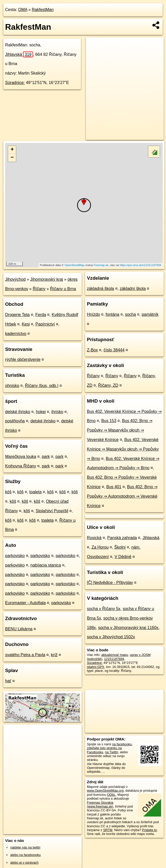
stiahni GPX (96, 667)
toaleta (35, 492)
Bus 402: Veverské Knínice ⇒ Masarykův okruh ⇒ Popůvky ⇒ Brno (123, 449)
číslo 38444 (114, 350)
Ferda (41, 315)
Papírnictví (45, 324)
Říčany (39, 289)
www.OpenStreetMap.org (105, 791)
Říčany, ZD (108, 385)
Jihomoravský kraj (47, 279)
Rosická (94, 538)
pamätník (150, 314)
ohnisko (12, 386)
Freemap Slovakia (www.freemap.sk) (100, 804)
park (46, 457)
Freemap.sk (101, 265)
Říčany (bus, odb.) (42, 386)
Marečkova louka (21, 457)
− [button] (12, 158)
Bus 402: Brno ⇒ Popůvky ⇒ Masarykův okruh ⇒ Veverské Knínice (120, 430)
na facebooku (122, 744)
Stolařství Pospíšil (52, 511)
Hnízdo (93, 314)
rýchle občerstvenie (23, 359)
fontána (112, 314)
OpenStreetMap (75, 265)
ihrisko (57, 412)
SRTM (108, 830)
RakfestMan (43, 10)
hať (8, 681)
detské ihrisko (18, 412)
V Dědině (123, 557)
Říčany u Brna (63, 289)
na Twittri (112, 752)
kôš (8, 492)
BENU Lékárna (19, 629)
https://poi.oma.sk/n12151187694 (141, 265)
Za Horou (100, 547)
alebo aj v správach (24, 862)
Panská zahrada (122, 538)
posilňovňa (15, 421)
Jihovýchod (15, 279)
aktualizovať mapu (115, 655)
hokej (41, 412)
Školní (120, 547)
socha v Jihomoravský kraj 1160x (128, 628)
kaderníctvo (16, 334)
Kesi (26, 324)
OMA (23, 10)
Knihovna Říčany (21, 466)
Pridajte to (150, 830)
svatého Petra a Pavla (25, 655)
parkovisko (15, 556)
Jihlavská (19, 54)
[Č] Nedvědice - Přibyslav (110, 583)
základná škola (100, 289)
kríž (54, 655)
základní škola (133, 289)
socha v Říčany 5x (104, 609)
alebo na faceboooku (25, 855)
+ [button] (12, 150)
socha (131, 314)
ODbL (111, 795)
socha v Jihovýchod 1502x (111, 637)
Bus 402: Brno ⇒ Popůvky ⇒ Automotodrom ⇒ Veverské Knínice (122, 496)
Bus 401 (114, 487)
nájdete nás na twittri (25, 847)
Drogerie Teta (17, 315)
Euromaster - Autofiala (25, 603)
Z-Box (92, 350)
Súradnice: (15, 83)
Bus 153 (109, 421)
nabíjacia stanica (46, 565)
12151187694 (114, 659)
